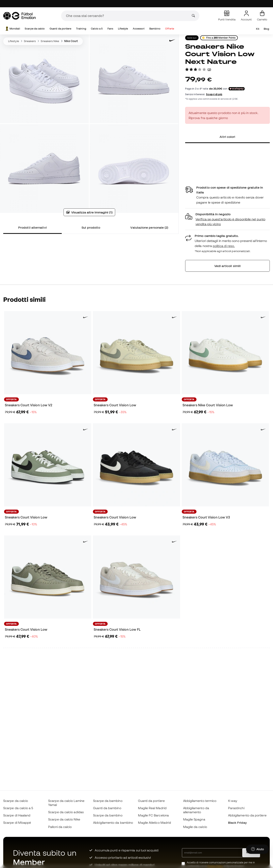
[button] (227, 219)
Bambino (155, 29)
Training (81, 29)
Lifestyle (123, 29)
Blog (266, 29)
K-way (233, 801)
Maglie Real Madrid (152, 808)
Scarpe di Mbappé (17, 823)
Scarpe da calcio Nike (64, 819)
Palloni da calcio (60, 827)
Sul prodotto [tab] (91, 227)
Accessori (139, 29)
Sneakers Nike (50, 41)
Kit (258, 29)
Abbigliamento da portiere (247, 815)
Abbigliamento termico (200, 801)
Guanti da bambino (107, 808)
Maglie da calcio (195, 827)
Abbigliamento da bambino (113, 823)
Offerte (170, 29)
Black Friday (237, 823)
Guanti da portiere (60, 29)
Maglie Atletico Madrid (155, 823)
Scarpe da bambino (108, 801)
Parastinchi (236, 808)
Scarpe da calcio (35, 29)
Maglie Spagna (194, 819)
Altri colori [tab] (228, 137)
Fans (110, 29)
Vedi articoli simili (228, 266)
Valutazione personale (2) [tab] (149, 227)
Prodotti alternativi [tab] (32, 227)
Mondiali (12, 29)
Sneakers (30, 41)
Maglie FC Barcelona (153, 815)
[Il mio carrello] (262, 16)
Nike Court (71, 41)
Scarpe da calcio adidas (66, 812)
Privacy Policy (215, 866)
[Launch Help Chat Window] (258, 849)
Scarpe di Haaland (17, 815)
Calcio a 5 (97, 29)
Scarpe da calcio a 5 (18, 808)
